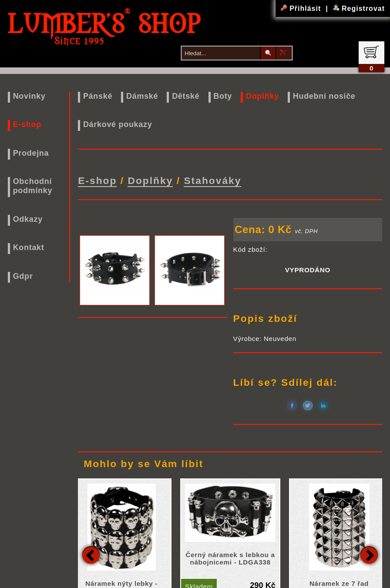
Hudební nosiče (324, 96)
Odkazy (28, 219)
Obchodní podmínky (33, 186)
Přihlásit (302, 8)
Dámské (142, 96)
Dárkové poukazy (118, 124)
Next (369, 554)
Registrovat (359, 8)
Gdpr (23, 276)
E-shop (27, 124)
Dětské (186, 96)
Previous (91, 554)
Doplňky (262, 96)
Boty (223, 96)
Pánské (98, 96)
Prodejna (31, 153)
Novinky (29, 96)
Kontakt (29, 247)
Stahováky (212, 180)
